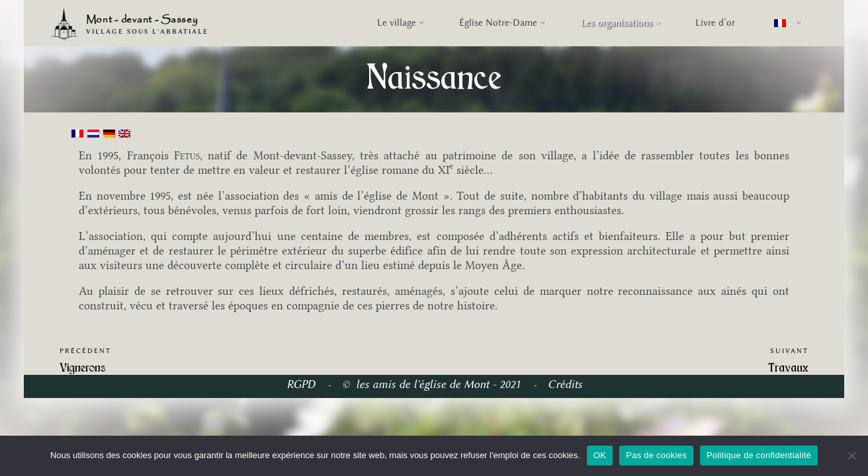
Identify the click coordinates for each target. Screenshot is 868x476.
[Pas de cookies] (851, 456)
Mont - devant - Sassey (142, 20)
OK (600, 455)
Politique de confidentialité (759, 455)
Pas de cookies (656, 455)
